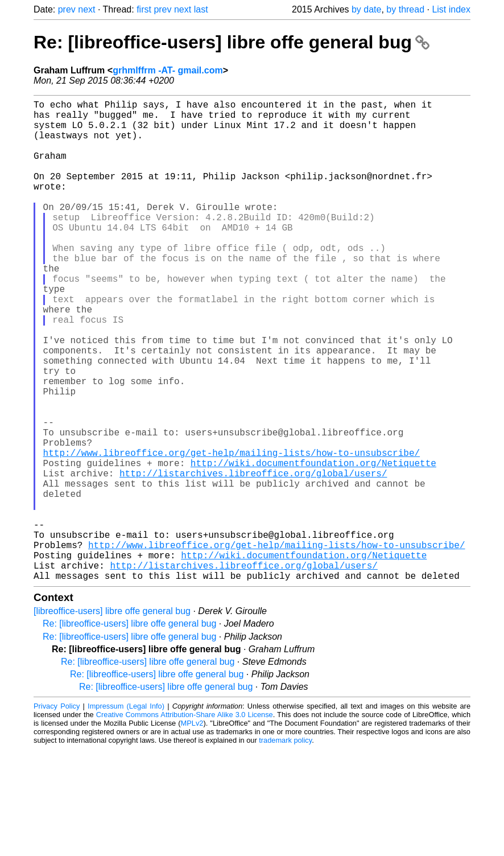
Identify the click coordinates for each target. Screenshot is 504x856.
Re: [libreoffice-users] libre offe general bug (232, 42)
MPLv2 (192, 830)
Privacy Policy (57, 813)
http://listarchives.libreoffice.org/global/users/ (253, 557)
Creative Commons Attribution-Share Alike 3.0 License (185, 822)
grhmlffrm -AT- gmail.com (168, 70)
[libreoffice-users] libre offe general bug (112, 718)
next (86, 9)
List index (451, 9)
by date (366, 9)
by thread (405, 9)
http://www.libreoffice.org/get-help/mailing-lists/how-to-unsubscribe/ (232, 532)
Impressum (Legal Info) (126, 813)
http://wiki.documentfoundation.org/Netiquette (313, 545)
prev (67, 9)
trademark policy (285, 847)
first (144, 9)
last (201, 9)
